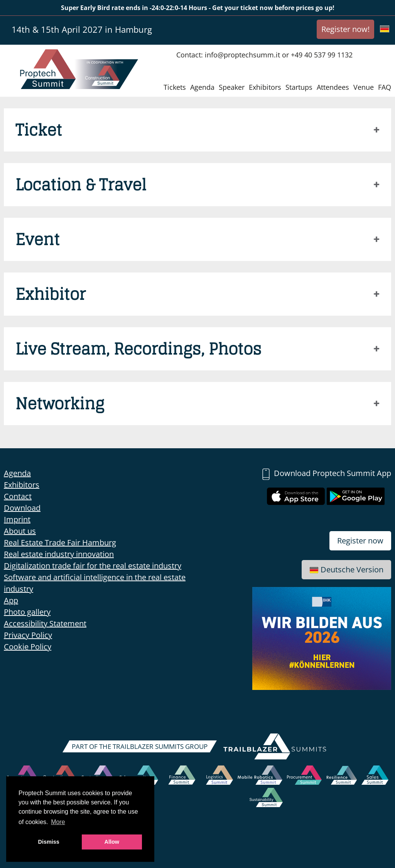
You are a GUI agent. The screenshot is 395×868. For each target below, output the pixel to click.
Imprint (17, 519)
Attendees (333, 87)
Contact (18, 496)
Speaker (232, 87)
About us (20, 531)
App (11, 600)
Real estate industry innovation (59, 554)
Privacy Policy (28, 635)
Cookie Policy (28, 647)
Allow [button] (112, 842)
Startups (299, 87)
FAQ (385, 87)
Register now (360, 541)
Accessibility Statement (45, 623)
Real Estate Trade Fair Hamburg (60, 542)
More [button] (58, 822)
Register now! (345, 29)
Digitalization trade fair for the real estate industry (93, 566)
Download (22, 508)
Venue (364, 87)
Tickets (175, 87)
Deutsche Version (346, 569)
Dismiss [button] (49, 842)
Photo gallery (27, 612)
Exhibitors (265, 87)
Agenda (202, 87)
